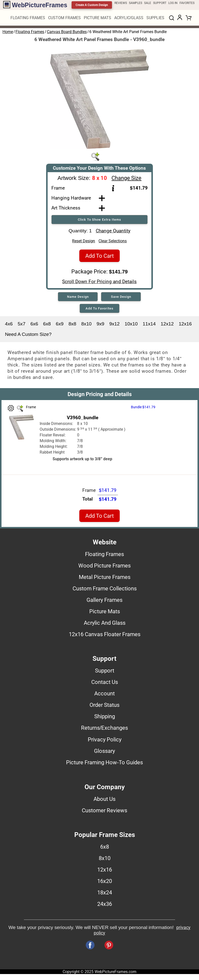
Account (104, 695)
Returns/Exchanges (104, 729)
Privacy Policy (105, 741)
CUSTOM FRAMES (64, 18)
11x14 (149, 325)
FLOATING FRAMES (28, 18)
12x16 (185, 325)
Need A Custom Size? (28, 336)
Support (105, 672)
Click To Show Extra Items (99, 220)
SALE (148, 3)
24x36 (105, 905)
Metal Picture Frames (105, 578)
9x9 (100, 325)
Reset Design (84, 242)
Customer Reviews (104, 812)
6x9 (60, 325)
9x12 (114, 325)
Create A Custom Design (92, 5)
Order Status (104, 706)
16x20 (105, 882)
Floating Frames (30, 32)
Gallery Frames (104, 601)
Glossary (104, 752)
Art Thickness (66, 208)
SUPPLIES (155, 18)
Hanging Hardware (71, 198)
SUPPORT (160, 3)
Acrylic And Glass (105, 624)
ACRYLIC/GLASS (129, 18)
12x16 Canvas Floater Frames (105, 636)
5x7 (22, 325)
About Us (104, 800)
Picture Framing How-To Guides (104, 764)
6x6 (34, 325)
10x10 (131, 325)
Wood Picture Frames (104, 567)
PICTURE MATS (98, 18)
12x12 (167, 325)
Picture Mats (105, 613)
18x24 (105, 894)
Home (8, 32)
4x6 (9, 325)
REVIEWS (121, 3)
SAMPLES (136, 3)
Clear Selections (113, 242)
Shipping (105, 718)
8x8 (72, 325)
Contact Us (105, 683)
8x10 (87, 325)
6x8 (47, 325)
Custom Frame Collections (105, 590)
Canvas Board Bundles (67, 32)
